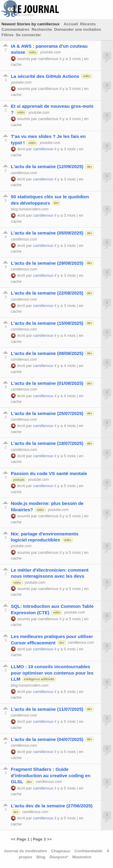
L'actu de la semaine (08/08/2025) (47, 353)
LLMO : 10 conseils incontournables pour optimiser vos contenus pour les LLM (52, 673)
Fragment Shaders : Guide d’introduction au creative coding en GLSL (51, 775)
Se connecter (28, 35)
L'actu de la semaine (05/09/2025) (47, 233)
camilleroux (48, 59)
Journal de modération (25, 851)
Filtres (8, 35)
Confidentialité (88, 851)
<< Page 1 (20, 839)
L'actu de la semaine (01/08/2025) (47, 383)
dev (89, 167)
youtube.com (50, 52)
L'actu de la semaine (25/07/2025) (47, 413)
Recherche (42, 29)
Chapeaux (61, 851)
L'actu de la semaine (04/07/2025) (47, 739)
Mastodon (82, 857)
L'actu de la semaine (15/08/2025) (47, 323)
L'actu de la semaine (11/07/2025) (47, 709)
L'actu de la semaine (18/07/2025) (47, 443)
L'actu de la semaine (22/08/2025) (47, 293)
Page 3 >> (42, 839)
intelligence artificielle (39, 679)
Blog (41, 857)
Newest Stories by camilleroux (31, 24)
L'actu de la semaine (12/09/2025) (47, 166)
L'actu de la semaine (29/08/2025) (47, 263)
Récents (88, 24)
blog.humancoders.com (30, 209)
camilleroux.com (24, 173)
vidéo (32, 52)
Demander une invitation (78, 29)
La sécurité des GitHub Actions (45, 76)
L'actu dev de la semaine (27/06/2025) (52, 806)
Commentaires (16, 29)
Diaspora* (59, 857)
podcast (19, 480)
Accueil (71, 24)
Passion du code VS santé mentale (49, 473)
